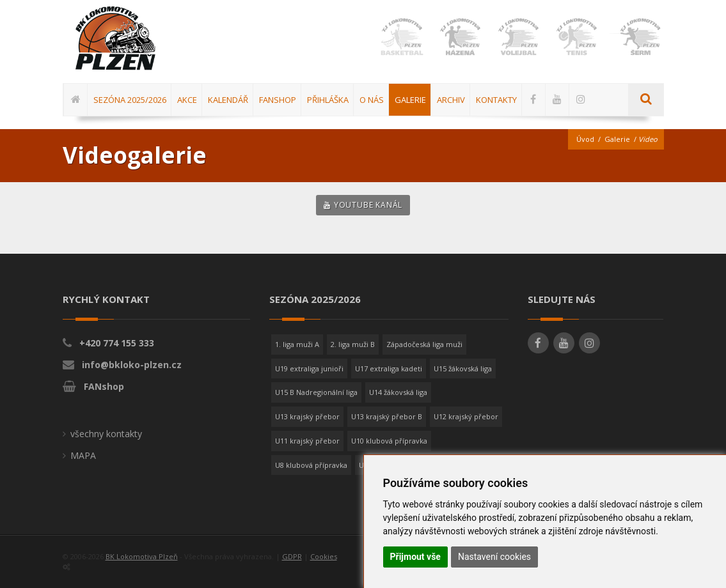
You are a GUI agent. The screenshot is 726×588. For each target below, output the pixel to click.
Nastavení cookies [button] (494, 557)
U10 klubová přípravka (389, 441)
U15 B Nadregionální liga (316, 392)
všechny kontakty (106, 434)
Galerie (617, 139)
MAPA (83, 455)
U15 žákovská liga (463, 368)
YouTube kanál (363, 205)
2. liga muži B (353, 344)
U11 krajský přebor (307, 441)
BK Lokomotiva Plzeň (142, 556)
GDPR (292, 556)
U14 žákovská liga (398, 392)
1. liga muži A (297, 344)
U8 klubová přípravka (311, 465)
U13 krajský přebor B (387, 416)
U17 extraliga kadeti (389, 368)
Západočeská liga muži (424, 344)
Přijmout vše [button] (415, 557)
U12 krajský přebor (466, 416)
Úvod (585, 139)
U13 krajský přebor (307, 416)
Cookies (324, 556)
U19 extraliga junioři (309, 368)
